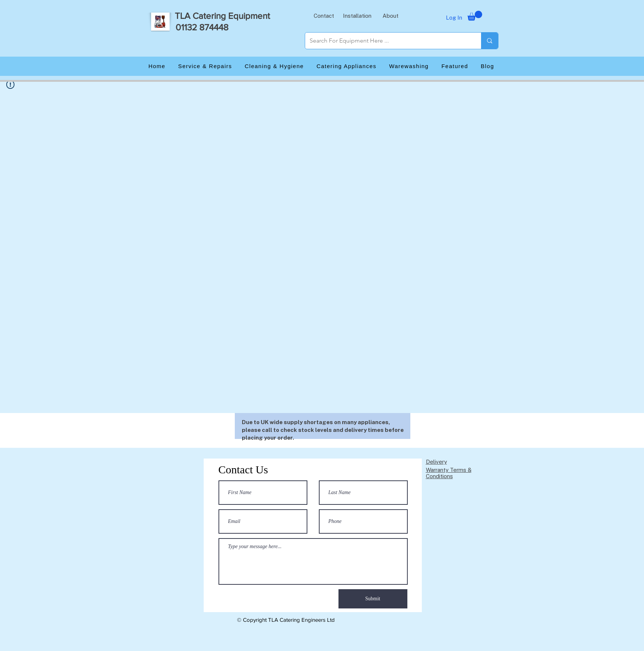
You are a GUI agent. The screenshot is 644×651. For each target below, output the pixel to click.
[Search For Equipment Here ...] (388, 41)
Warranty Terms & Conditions (449, 473)
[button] (324, 16)
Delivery (436, 462)
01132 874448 (202, 27)
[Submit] (373, 599)
